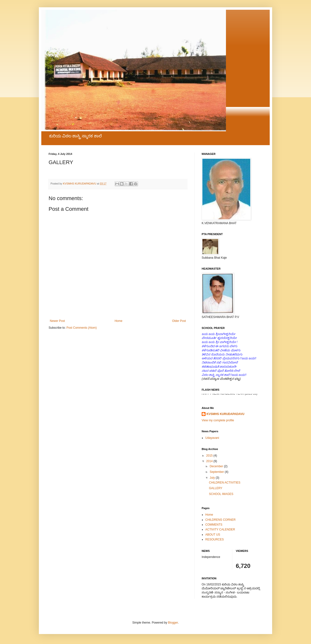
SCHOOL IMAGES (221, 494)
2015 (210, 456)
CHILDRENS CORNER (220, 520)
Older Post (179, 321)
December (217, 466)
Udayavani (212, 438)
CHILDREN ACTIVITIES (225, 483)
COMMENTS (214, 525)
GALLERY (216, 488)
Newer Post (57, 321)
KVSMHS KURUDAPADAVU (225, 414)
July (213, 478)
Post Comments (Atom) (82, 328)
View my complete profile (218, 420)
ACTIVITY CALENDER (220, 529)
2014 (210, 461)
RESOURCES (215, 539)
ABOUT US (213, 535)
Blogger (173, 623)
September (217, 472)
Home (119, 321)
